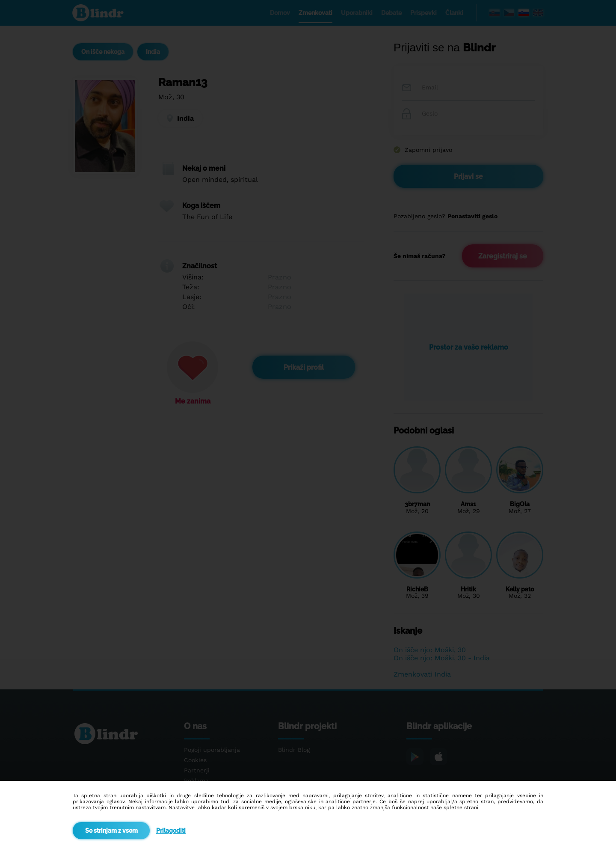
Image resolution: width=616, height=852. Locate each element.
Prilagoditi (171, 831)
